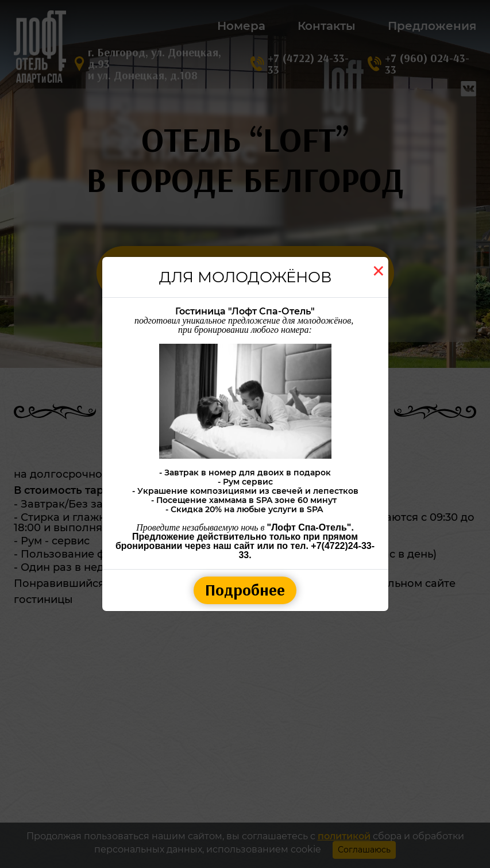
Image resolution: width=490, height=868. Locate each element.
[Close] (379, 271)
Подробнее (245, 590)
